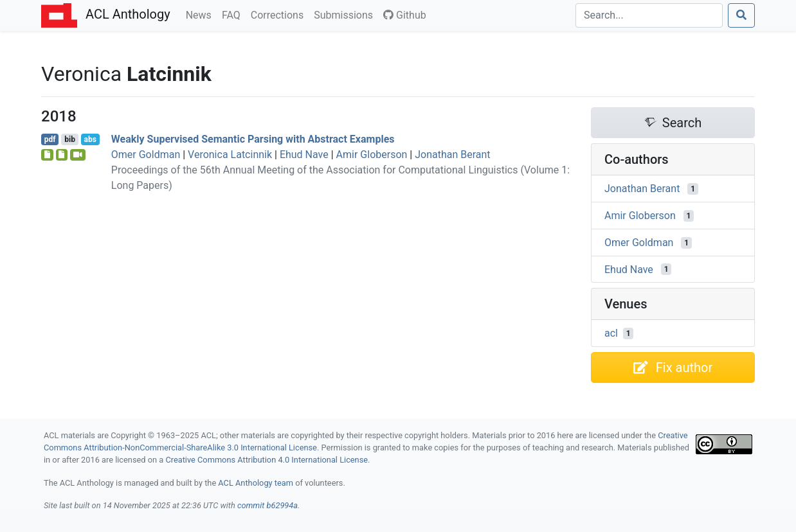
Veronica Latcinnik (230, 155)
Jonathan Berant (452, 155)
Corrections (280, 14)
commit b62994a (267, 505)
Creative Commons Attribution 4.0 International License (267, 460)
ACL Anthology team (256, 483)
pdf (50, 139)
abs (90, 139)
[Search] (649, 15)
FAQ (234, 14)
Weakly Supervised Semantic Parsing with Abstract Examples (253, 139)
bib (70, 139)
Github (405, 15)
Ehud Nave (304, 155)
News (201, 14)
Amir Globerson (372, 155)
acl (611, 333)
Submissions (346, 14)
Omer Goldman (146, 155)
